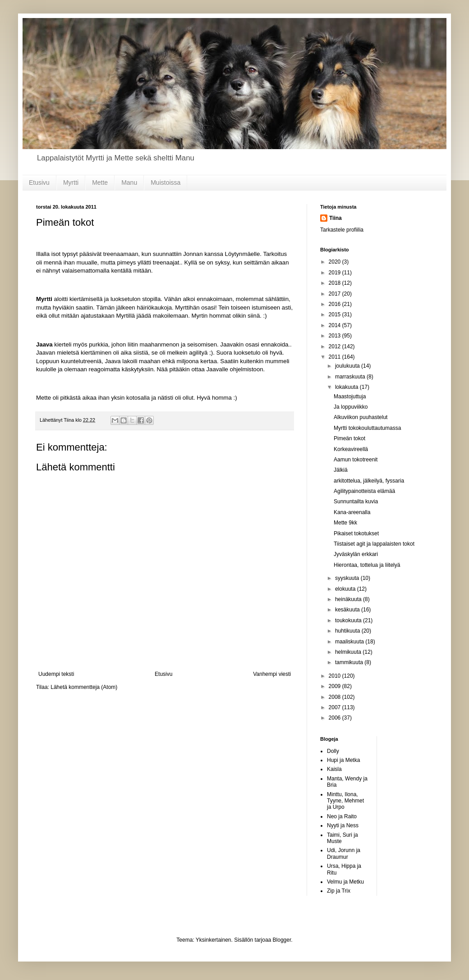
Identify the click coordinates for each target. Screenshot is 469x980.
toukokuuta (349, 620)
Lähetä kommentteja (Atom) (84, 687)
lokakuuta (347, 387)
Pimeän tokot (349, 438)
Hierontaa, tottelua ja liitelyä (367, 565)
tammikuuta (350, 662)
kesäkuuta (348, 610)
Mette (100, 182)
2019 (336, 273)
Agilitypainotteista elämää (364, 491)
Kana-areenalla (352, 512)
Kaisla (334, 769)
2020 (336, 262)
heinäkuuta (349, 599)
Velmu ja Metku (345, 882)
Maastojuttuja (350, 397)
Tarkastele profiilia (342, 230)
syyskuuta (348, 578)
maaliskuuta (350, 642)
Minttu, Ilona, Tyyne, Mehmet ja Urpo (345, 801)
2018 (336, 283)
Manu (129, 182)
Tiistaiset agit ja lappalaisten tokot (374, 544)
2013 (336, 336)
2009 (336, 686)
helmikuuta (349, 652)
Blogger (282, 940)
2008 (336, 697)
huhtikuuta (348, 631)
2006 (336, 718)
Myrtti (71, 182)
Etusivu (39, 182)
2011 (336, 357)
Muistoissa (166, 182)
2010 (336, 676)
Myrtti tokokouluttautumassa (367, 428)
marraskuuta (351, 377)
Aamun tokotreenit (356, 460)
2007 (336, 707)
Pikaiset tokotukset (356, 533)
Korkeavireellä (351, 449)
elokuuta (346, 589)
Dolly (333, 751)
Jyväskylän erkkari (356, 554)
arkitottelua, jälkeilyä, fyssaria (369, 481)
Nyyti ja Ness (343, 825)
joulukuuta (348, 366)
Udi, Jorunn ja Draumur (344, 853)
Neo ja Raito (342, 816)
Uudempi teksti (56, 674)
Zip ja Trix (339, 891)
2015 (336, 315)
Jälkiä (341, 470)
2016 (336, 304)
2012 (336, 346)
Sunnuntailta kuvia (356, 501)
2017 (336, 294)
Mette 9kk (345, 523)
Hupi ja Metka (343, 760)
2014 (336, 325)
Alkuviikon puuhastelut (361, 417)
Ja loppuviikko (351, 407)
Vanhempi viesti (272, 674)
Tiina (336, 218)
